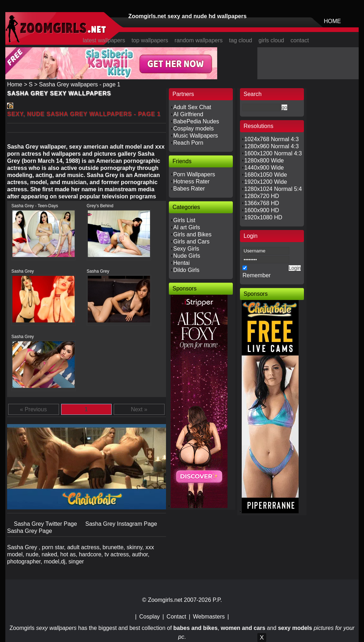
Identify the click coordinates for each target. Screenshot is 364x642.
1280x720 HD (262, 196)
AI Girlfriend (188, 114)
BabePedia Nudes (196, 121)
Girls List (184, 220)
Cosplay (150, 617)
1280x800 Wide (264, 160)
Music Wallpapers (196, 136)
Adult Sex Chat (192, 107)
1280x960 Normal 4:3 (271, 146)
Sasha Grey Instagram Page (121, 524)
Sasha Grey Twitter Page (46, 524)
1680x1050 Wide (266, 175)
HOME (332, 21)
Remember (256, 275)
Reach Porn (188, 143)
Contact (176, 617)
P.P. (217, 600)
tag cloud (240, 40)
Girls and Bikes (192, 234)
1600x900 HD (262, 210)
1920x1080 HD (263, 217)
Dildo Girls (186, 270)
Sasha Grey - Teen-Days (35, 206)
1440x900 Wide (264, 168)
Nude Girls (187, 256)
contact (300, 40)
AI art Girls (187, 227)
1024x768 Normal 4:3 (271, 139)
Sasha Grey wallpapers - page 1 (80, 84)
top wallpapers (150, 40)
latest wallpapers (104, 40)
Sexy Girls (186, 249)
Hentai (181, 263)
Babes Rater (189, 189)
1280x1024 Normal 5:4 (273, 189)
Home (15, 84)
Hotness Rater (191, 181)
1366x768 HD (262, 203)
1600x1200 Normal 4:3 (273, 153)
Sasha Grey (23, 271)
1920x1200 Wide (266, 182)
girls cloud (271, 40)
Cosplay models (193, 129)
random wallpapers (199, 40)
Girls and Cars (191, 242)
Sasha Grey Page (30, 531)
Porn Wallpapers (194, 174)
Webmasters (209, 617)
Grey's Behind (100, 206)
